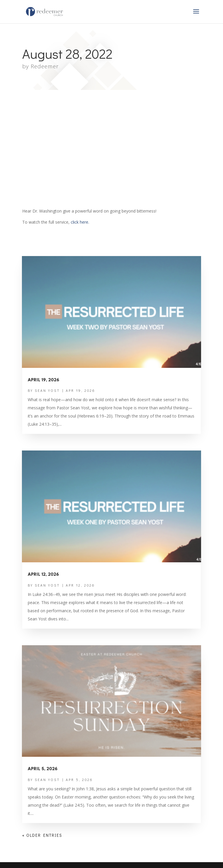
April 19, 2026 (44, 380)
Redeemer (45, 66)
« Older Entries (42, 835)
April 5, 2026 (43, 769)
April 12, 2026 (43, 575)
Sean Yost (47, 390)
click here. (80, 222)
